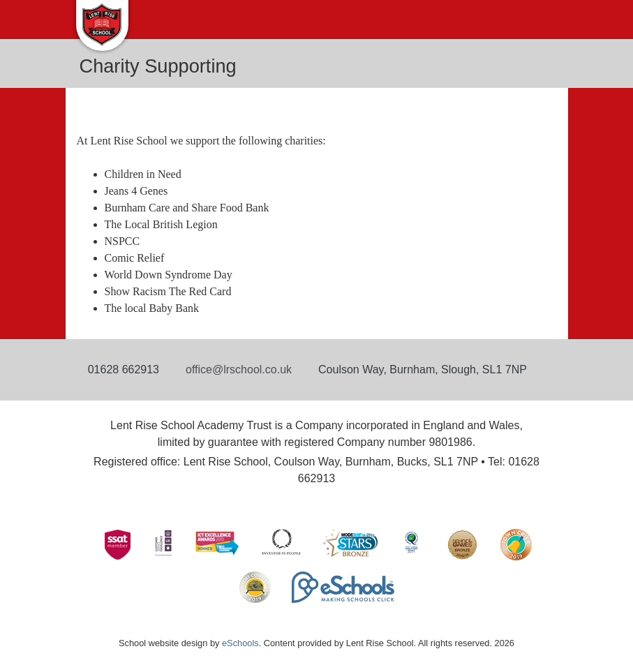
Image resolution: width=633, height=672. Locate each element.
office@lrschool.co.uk (239, 369)
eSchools (240, 643)
